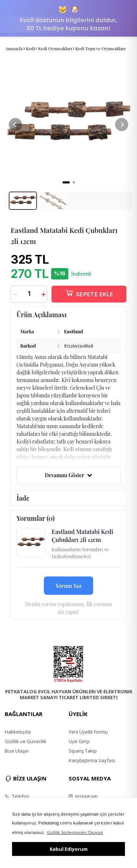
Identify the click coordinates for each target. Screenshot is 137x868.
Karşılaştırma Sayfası (92, 760)
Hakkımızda (18, 732)
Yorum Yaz (69, 586)
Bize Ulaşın (17, 751)
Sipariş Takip (83, 751)
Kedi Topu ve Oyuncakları (100, 48)
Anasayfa (14, 48)
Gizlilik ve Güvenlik (26, 741)
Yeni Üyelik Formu (88, 732)
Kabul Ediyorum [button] (69, 849)
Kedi (30, 48)
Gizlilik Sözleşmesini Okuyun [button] (75, 832)
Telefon (17, 796)
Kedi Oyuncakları (55, 48)
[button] (122, 125)
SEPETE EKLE (89, 293)
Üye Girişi (79, 741)
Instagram (83, 796)
